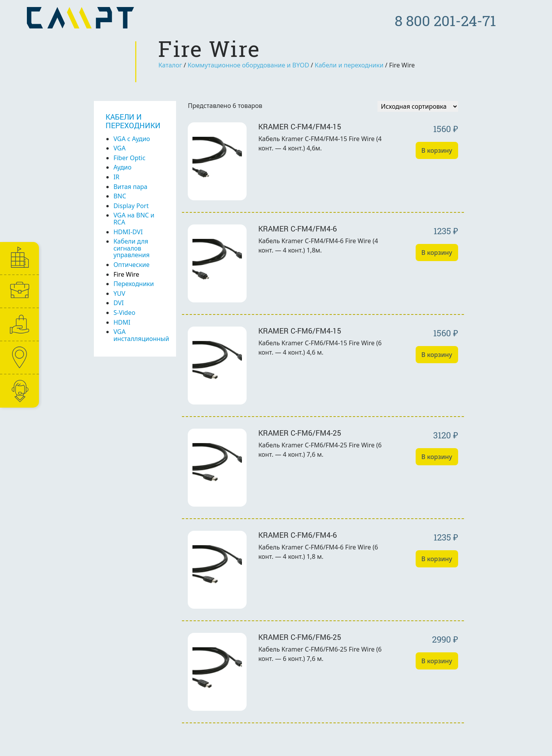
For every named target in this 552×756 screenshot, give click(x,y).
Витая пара (130, 187)
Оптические (131, 265)
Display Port (131, 206)
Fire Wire (126, 274)
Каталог (170, 65)
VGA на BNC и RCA (134, 219)
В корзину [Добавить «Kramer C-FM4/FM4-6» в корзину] (437, 253)
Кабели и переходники (349, 65)
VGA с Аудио (132, 139)
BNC (120, 196)
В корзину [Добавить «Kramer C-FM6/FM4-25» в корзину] (437, 457)
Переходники (134, 284)
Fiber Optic (129, 158)
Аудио (122, 167)
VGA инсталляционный (141, 335)
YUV (119, 293)
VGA (119, 148)
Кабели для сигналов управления (131, 248)
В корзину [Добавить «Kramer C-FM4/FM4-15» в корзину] (437, 150)
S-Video (124, 313)
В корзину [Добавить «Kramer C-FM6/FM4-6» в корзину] (437, 559)
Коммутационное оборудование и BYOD (249, 65)
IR (116, 177)
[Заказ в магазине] (418, 106)
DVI (119, 303)
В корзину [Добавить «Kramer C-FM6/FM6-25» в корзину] (437, 661)
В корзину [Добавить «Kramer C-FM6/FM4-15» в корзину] (437, 355)
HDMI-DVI (128, 232)
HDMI (122, 322)
